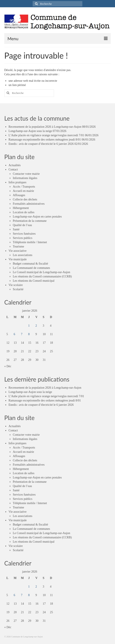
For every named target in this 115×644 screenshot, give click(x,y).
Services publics (23, 238)
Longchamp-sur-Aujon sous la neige (30, 131)
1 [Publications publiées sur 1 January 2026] (29, 326)
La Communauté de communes (31, 268)
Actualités (15, 165)
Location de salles (24, 212)
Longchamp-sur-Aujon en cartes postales (37, 217)
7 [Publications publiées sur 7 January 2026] (22, 334)
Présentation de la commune (30, 221)
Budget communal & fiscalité (30, 264)
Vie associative (17, 251)
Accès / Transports (24, 187)
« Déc (8, 366)
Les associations (23, 255)
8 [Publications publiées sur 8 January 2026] (29, 334)
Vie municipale (18, 259)
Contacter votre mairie (26, 174)
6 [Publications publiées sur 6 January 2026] (14, 334)
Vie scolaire (16, 285)
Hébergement (21, 208)
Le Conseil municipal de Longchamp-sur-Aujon (41, 272)
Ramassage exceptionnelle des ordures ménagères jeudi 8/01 (45, 140)
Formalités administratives (29, 204)
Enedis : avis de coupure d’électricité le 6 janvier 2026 (41, 144)
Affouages (19, 195)
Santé (16, 229)
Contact (13, 170)
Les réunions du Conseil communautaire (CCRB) (42, 276)
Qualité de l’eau (22, 225)
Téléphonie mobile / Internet (30, 242)
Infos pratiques (17, 182)
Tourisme (18, 246)
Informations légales (25, 178)
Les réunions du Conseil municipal (34, 281)
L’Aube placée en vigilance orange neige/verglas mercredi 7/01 (46, 135)
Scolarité (18, 289)
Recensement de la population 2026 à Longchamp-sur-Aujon (45, 127)
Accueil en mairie (23, 191)
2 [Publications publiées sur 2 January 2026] (36, 326)
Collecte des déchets (25, 199)
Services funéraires (24, 234)
